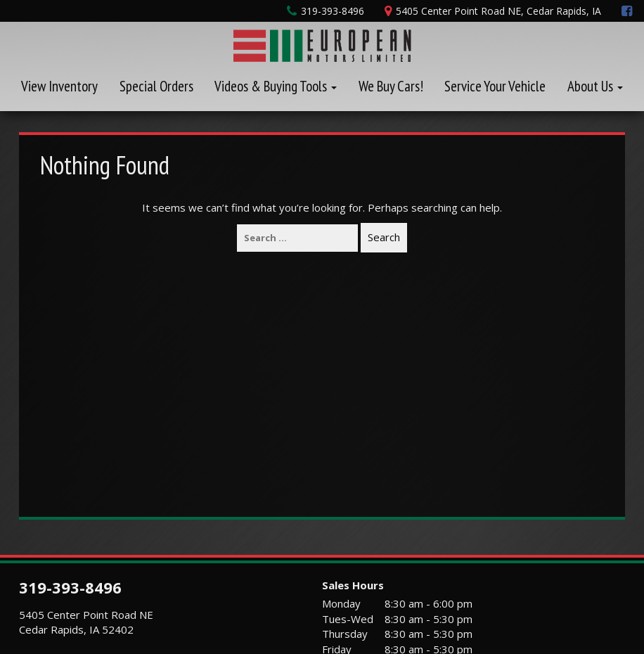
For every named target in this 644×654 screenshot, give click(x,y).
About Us (595, 86)
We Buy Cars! (391, 86)
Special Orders (156, 86)
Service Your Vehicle (495, 86)
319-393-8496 (70, 587)
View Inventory (59, 86)
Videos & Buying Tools (276, 86)
